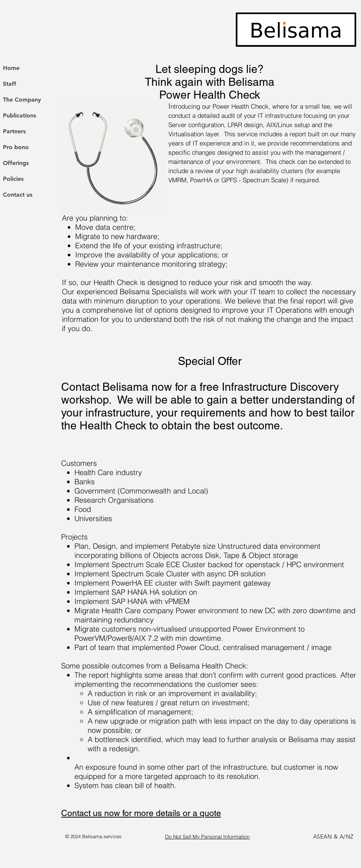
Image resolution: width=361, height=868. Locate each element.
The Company (22, 100)
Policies (13, 179)
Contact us (18, 195)
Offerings (16, 163)
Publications (20, 115)
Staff (10, 84)
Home (11, 68)
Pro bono (16, 147)
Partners (14, 131)
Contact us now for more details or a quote (141, 813)
